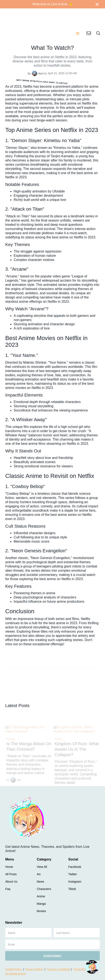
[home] (37, 17)
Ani (40, 73)
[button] (78, 34)
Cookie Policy (14, 969)
